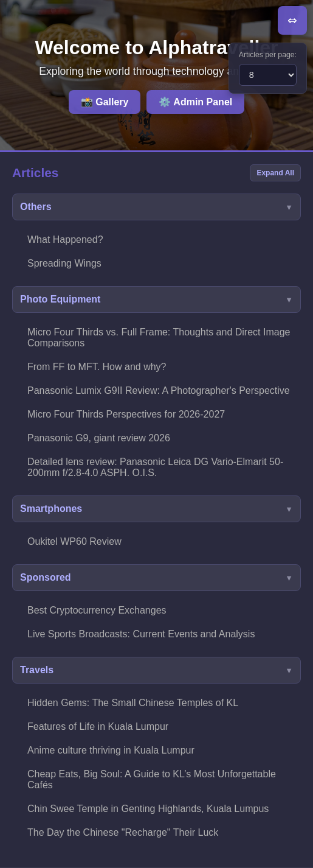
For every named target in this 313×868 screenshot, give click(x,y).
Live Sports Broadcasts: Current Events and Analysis (141, 634)
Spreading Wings (64, 263)
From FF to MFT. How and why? (97, 367)
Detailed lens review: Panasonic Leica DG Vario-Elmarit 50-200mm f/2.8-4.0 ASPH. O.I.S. (155, 467)
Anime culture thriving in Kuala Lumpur (111, 750)
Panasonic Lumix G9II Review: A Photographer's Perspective (159, 390)
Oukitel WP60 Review (74, 541)
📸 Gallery (105, 102)
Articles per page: (268, 55)
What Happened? (65, 240)
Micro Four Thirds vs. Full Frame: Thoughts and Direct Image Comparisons (159, 338)
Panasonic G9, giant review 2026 (99, 438)
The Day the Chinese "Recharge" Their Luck (123, 832)
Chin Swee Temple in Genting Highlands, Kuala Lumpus (148, 809)
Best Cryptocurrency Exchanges (97, 610)
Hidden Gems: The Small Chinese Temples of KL (133, 703)
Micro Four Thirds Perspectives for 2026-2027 (126, 414)
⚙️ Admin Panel (195, 102)
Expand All (275, 173)
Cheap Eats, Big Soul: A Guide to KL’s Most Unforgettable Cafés (152, 779)
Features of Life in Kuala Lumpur (98, 726)
